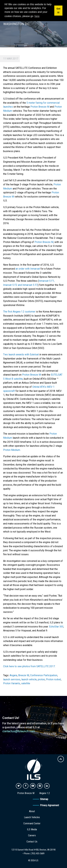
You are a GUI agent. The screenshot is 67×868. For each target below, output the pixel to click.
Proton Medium (12, 450)
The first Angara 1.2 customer (19, 312)
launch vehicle (29, 679)
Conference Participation (44, 675)
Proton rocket (53, 679)
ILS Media (32, 829)
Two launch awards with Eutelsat (21, 355)
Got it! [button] (58, 11)
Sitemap (44, 799)
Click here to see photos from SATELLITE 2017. (29, 666)
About (32, 811)
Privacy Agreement (50, 805)
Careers (32, 835)
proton (41, 679)
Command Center (32, 823)
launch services (12, 679)
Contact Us (32, 842)
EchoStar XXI (56, 627)
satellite (26, 683)
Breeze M (24, 675)
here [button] (37, 16)
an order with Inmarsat (28, 269)
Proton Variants (12, 683)
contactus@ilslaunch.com (19, 731)
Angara (13, 675)
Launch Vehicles (32, 817)
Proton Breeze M (40, 107)
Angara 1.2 (45, 793)
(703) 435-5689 (38, 853)
